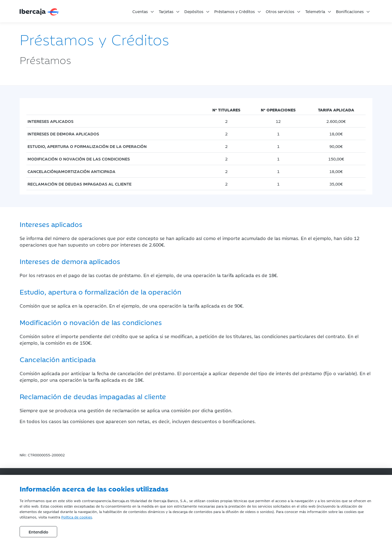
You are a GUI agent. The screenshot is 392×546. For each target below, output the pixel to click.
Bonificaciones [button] (350, 11)
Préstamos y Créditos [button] (235, 11)
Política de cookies (77, 517)
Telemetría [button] (315, 11)
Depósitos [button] (194, 11)
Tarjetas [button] (166, 11)
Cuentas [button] (140, 11)
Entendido (38, 532)
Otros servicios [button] (280, 11)
